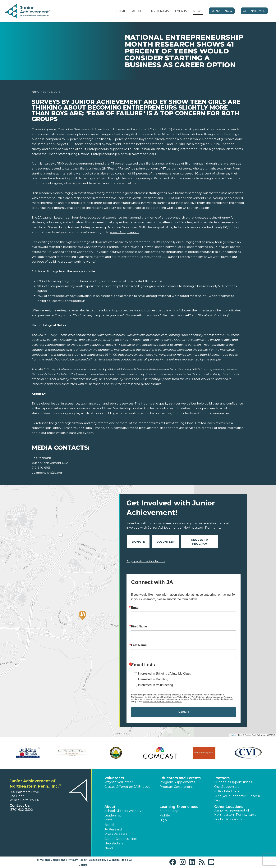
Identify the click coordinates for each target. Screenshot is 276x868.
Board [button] (109, 825)
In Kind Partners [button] (227, 791)
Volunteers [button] (114, 778)
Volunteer (165, 542)
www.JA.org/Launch (125, 232)
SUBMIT (183, 712)
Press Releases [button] (116, 834)
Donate (138, 542)
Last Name (139, 645)
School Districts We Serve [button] (124, 811)
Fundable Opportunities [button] (233, 782)
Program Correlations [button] (176, 787)
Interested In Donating (153, 679)
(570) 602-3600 (21, 810)
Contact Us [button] (20, 806)
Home (121, 11)
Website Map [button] (117, 860)
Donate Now (222, 11)
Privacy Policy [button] (77, 860)
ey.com (88, 433)
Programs (160, 11)
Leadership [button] (113, 815)
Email (135, 608)
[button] (144, 11)
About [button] (110, 807)
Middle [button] (165, 815)
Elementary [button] (169, 811)
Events (181, 11)
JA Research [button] (114, 829)
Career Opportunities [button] (121, 839)
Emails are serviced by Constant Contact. (162, 702)
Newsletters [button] (114, 843)
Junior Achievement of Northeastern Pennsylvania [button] (235, 813)
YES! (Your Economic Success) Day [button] (237, 798)
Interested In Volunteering (155, 685)
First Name (139, 626)
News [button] (109, 848)
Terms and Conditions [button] (50, 860)
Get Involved (254, 11)
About (138, 11)
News (198, 11)
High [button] (163, 820)
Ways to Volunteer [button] (119, 782)
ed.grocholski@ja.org (47, 473)
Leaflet (233, 735)
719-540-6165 (41, 468)
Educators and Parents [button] (180, 778)
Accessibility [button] (98, 860)
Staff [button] (108, 820)
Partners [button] (222, 778)
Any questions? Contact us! (146, 561)
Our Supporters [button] (227, 787)
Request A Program (200, 542)
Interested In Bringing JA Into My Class (164, 674)
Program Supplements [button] (177, 782)
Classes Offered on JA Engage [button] (127, 787)
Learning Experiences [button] (179, 807)
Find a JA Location (228, 819)
